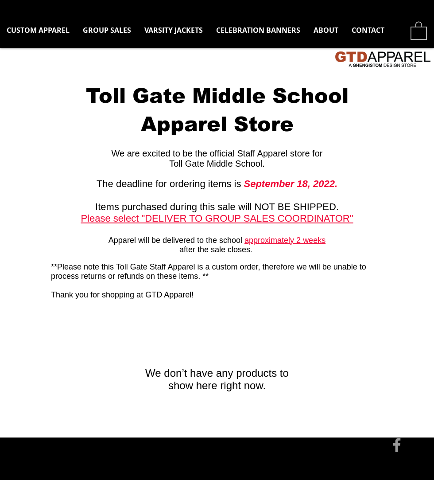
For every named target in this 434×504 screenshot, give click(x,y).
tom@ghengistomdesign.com (103, 414)
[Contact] (31, 414)
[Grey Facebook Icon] (397, 445)
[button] (107, 30)
